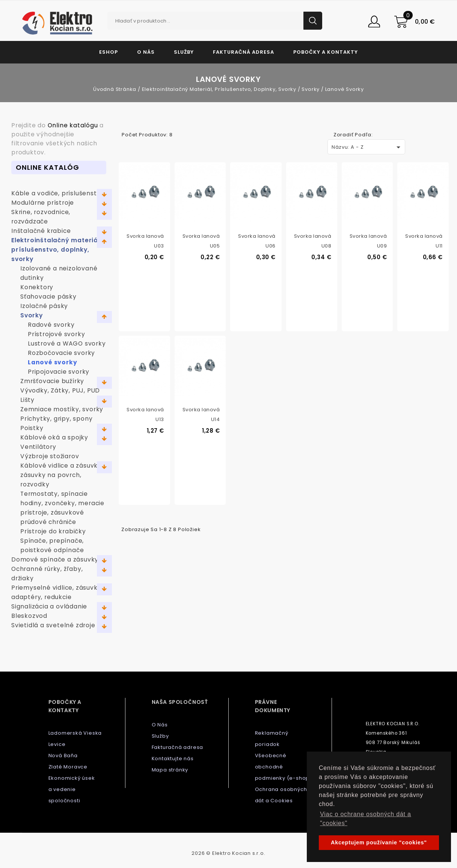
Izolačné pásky (44, 306)
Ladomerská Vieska (75, 733)
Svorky (32, 315)
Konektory (37, 287)
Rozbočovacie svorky (61, 353)
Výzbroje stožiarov (50, 456)
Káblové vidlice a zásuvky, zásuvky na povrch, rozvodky (62, 475)
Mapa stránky (170, 770)
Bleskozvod (29, 616)
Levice (57, 744)
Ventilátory (38, 447)
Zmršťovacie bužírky (52, 381)
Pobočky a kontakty (326, 52)
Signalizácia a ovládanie (49, 606)
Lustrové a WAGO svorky (67, 343)
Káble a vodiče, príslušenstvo (58, 193)
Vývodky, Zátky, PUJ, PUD (60, 390)
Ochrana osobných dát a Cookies (281, 795)
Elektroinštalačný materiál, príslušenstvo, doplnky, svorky (57, 250)
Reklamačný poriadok (272, 739)
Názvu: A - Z (367, 147)
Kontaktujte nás (173, 759)
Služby (184, 52)
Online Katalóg (48, 167)
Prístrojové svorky (56, 334)
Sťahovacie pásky (48, 297)
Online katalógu (73, 125)
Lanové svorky (52, 362)
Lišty (27, 400)
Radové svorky (51, 325)
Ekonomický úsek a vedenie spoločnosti (72, 789)
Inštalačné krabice (41, 231)
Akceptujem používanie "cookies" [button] (379, 842)
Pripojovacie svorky (59, 372)
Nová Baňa (63, 756)
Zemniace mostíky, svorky (62, 409)
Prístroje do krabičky (53, 531)
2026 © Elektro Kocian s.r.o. (228, 853)
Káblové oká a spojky (54, 437)
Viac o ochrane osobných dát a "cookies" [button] (366, 819)
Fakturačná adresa (244, 52)
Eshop (109, 52)
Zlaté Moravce (68, 767)
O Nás (146, 52)
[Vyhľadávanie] (215, 21)
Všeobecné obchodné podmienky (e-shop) (284, 767)
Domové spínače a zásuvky (55, 559)
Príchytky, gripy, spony (56, 419)
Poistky (32, 428)
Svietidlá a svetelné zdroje (53, 625)
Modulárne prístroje (43, 203)
